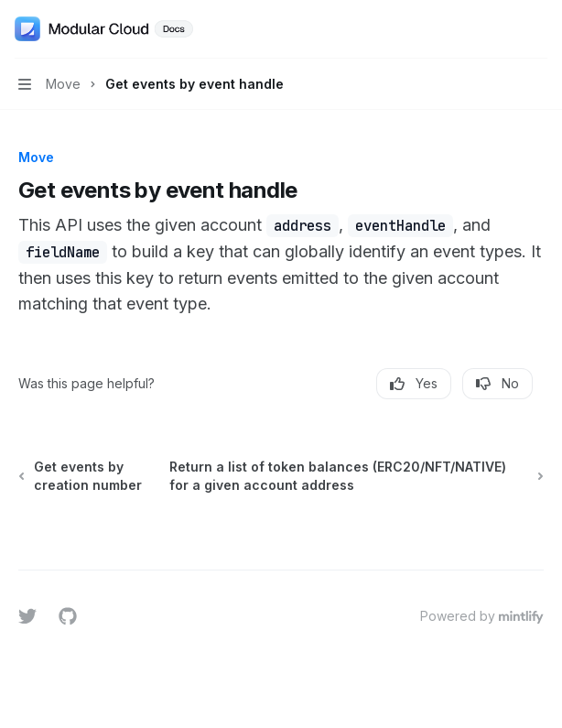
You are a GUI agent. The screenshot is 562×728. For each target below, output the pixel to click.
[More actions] (538, 29)
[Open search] (503, 29)
